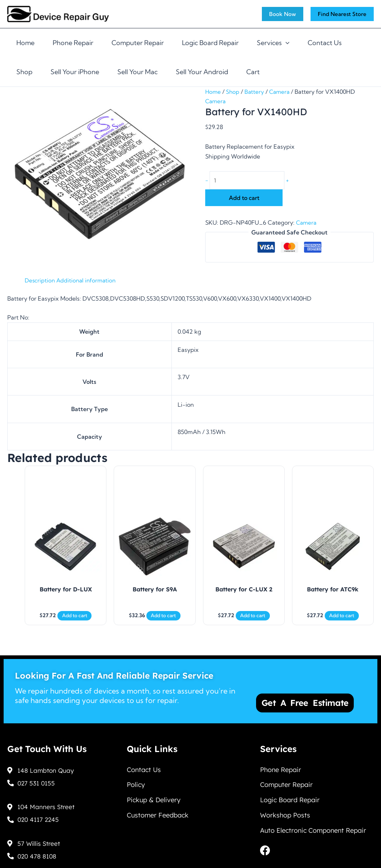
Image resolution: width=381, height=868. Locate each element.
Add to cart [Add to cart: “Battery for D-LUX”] (75, 622)
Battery (256, 92)
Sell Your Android (202, 72)
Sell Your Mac (137, 72)
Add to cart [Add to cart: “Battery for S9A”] (163, 622)
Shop (24, 72)
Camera (281, 92)
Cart (253, 72)
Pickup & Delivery (154, 801)
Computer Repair (138, 43)
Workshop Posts (285, 818)
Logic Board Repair (210, 43)
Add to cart (244, 199)
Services (273, 43)
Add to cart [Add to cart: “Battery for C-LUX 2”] (253, 622)
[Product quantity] (250, 181)
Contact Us (325, 43)
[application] (286, 43)
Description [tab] (40, 281)
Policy (136, 785)
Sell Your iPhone (75, 72)
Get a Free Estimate (309, 698)
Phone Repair (73, 43)
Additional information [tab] (88, 281)
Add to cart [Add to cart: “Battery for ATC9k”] (342, 622)
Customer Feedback (158, 818)
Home (25, 43)
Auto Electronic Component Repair (313, 835)
